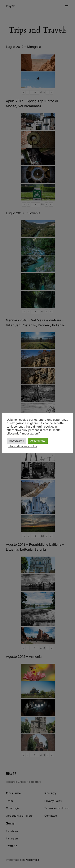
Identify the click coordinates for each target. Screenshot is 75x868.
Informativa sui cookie (22, 446)
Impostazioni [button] (16, 441)
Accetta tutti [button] (38, 441)
